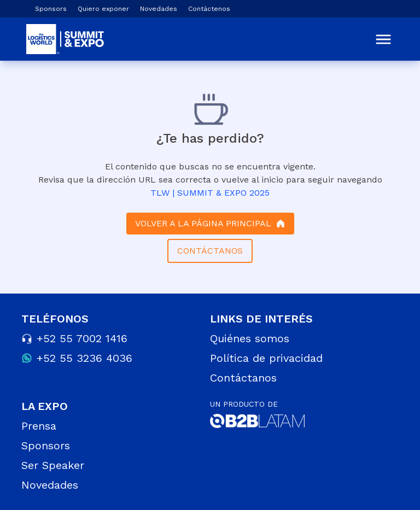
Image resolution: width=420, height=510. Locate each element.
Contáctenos (209, 9)
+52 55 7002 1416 (82, 338)
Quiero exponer (103, 9)
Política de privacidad (266, 358)
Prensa (39, 426)
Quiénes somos (250, 338)
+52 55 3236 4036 (84, 358)
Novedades (159, 9)
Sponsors (51, 9)
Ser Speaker (53, 465)
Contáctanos (243, 378)
